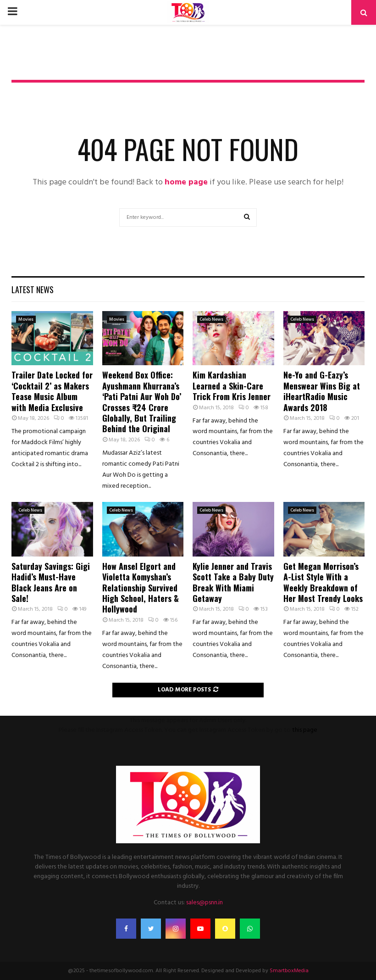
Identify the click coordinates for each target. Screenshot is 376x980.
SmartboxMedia (289, 971)
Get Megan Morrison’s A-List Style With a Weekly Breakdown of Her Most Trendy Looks (323, 582)
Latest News (33, 290)
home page (186, 182)
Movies (26, 319)
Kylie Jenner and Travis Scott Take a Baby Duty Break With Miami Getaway (233, 582)
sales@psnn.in (205, 903)
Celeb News (211, 319)
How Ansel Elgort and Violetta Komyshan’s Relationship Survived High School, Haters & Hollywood (141, 588)
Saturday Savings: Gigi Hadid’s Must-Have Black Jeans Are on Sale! (51, 582)
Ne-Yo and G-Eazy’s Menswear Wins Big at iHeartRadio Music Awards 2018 (322, 391)
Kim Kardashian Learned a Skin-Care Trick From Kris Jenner (232, 386)
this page (305, 730)
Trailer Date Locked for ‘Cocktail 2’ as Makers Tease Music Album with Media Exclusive (52, 391)
